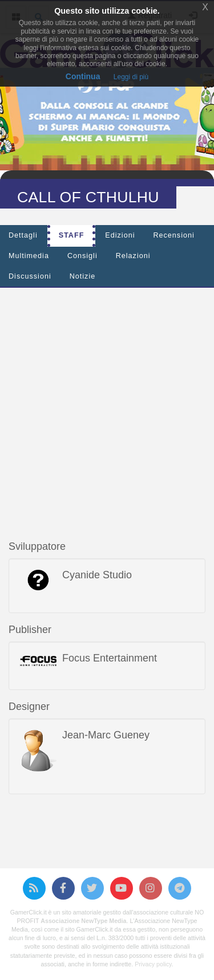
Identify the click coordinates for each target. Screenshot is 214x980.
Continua (83, 76)
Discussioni (30, 276)
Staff (72, 235)
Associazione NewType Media (83, 921)
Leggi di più (131, 77)
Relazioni (133, 256)
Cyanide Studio (97, 575)
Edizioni (120, 235)
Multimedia (29, 256)
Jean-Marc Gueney (106, 735)
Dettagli (23, 235)
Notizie (83, 276)
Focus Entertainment (110, 658)
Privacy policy (153, 964)
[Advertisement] (107, 403)
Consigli (82, 256)
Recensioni (173, 235)
